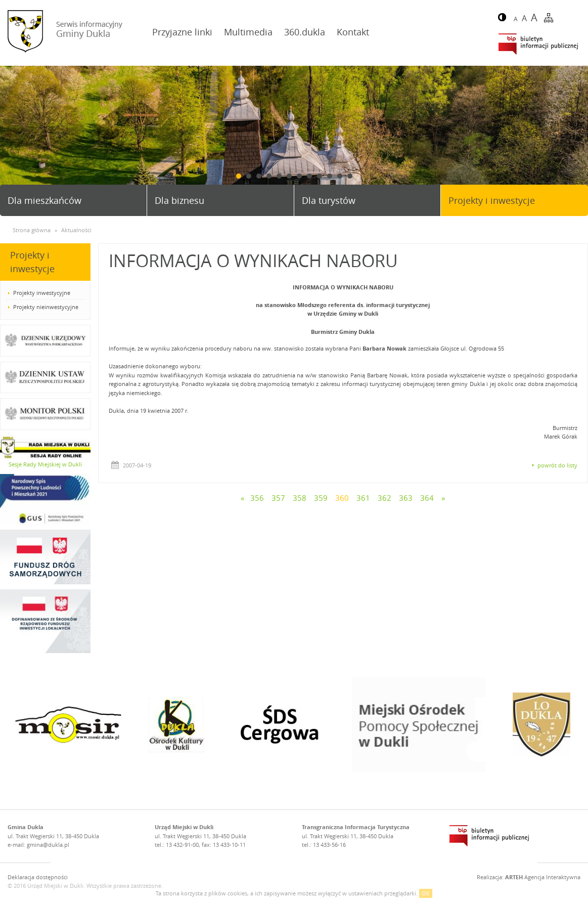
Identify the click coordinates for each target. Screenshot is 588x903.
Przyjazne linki (182, 32)
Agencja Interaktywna (543, 877)
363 (406, 498)
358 (300, 498)
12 (350, 176)
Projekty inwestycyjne (42, 293)
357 (278, 498)
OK (426, 893)
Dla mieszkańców (44, 200)
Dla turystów (329, 200)
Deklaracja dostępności (38, 877)
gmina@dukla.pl (48, 845)
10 (330, 176)
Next (576, 136)
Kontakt (353, 32)
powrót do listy (557, 465)
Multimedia (248, 32)
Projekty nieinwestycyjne (46, 307)
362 (385, 498)
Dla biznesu (179, 200)
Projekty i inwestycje (492, 200)
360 (342, 498)
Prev (12, 136)
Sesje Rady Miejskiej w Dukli (45, 464)
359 (321, 498)
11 (340, 176)
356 (257, 498)
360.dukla (305, 32)
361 (363, 498)
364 (427, 498)
